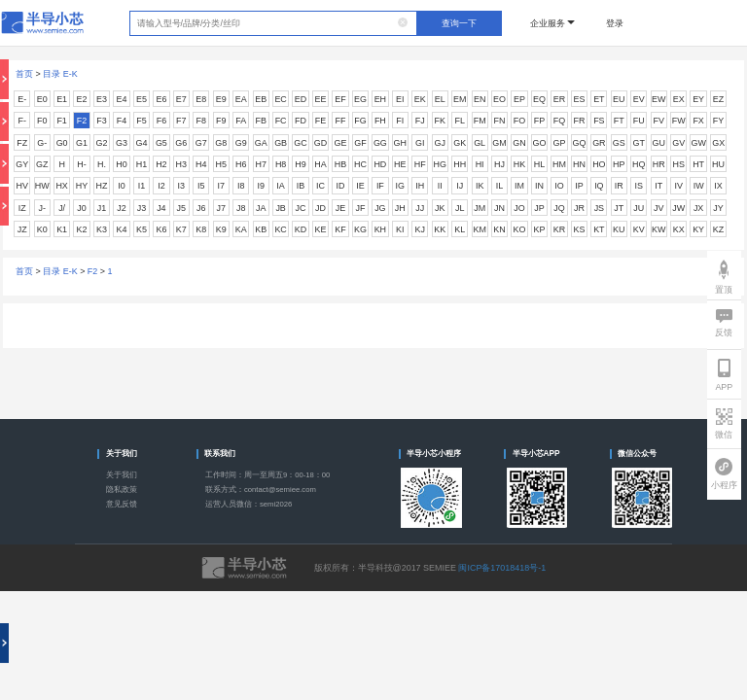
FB (260, 121)
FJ (420, 121)
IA (280, 186)
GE (340, 143)
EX (679, 99)
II (440, 186)
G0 (62, 143)
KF (340, 229)
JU (639, 208)
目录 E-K (60, 74)
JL (460, 208)
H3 (181, 164)
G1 (82, 143)
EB (261, 99)
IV (678, 186)
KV (639, 229)
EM (460, 99)
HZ (102, 186)
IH (420, 186)
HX (61, 186)
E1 (62, 99)
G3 (122, 143)
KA (241, 229)
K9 (221, 229)
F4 (122, 121)
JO (519, 208)
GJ (440, 143)
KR (559, 229)
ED (301, 99)
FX (698, 121)
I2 (161, 186)
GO (540, 143)
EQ (539, 99)
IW (699, 186)
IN (539, 186)
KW (658, 229)
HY (82, 186)
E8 (201, 99)
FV (658, 121)
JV (658, 208)
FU (639, 121)
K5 (142, 229)
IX (718, 186)
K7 (181, 229)
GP (559, 143)
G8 (221, 143)
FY (718, 121)
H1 (142, 164)
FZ (22, 143)
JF (360, 208)
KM (479, 229)
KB (261, 229)
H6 (241, 164)
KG (360, 229)
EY (698, 99)
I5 (201, 186)
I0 (121, 186)
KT (599, 229)
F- (21, 121)
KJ (420, 229)
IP (579, 186)
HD (380, 164)
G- (42, 143)
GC (300, 143)
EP (519, 99)
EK (420, 99)
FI (400, 121)
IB (301, 186)
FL (459, 121)
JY (718, 208)
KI (400, 229)
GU (658, 143)
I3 (181, 186)
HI (480, 164)
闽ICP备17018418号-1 (502, 568)
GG (380, 143)
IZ (22, 208)
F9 (221, 121)
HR (659, 164)
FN (500, 121)
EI (400, 99)
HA (320, 164)
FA (241, 121)
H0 (121, 164)
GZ (42, 164)
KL (460, 229)
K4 (122, 229)
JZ (22, 229)
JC (301, 208)
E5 (142, 99)
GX (718, 143)
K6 (161, 229)
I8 (241, 186)
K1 (62, 229)
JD (320, 208)
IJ (460, 186)
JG (380, 208)
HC (360, 164)
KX (679, 229)
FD (301, 121)
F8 (201, 121)
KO (520, 229)
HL (539, 164)
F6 (161, 121)
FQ (559, 121)
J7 (221, 208)
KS (579, 229)
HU (718, 164)
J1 (102, 208)
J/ (62, 208)
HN (579, 164)
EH (380, 99)
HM (559, 164)
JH (400, 208)
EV (639, 99)
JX (698, 208)
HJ (499, 164)
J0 (81, 208)
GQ (579, 143)
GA (261, 143)
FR (579, 121)
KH (380, 229)
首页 (24, 74)
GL (480, 143)
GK (460, 143)
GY (22, 164)
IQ (599, 186)
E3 (102, 99)
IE (360, 186)
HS (678, 164)
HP (619, 164)
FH (380, 121)
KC (280, 229)
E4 (122, 99)
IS (639, 186)
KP (540, 229)
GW (698, 143)
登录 (615, 23)
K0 (42, 229)
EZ (718, 99)
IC (320, 186)
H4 (201, 164)
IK (480, 186)
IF (380, 186)
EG (360, 99)
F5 (141, 121)
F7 (181, 121)
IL (499, 186)
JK (440, 208)
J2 (121, 208)
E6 (161, 99)
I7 (221, 186)
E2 (82, 99)
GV (678, 143)
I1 (142, 186)
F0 (42, 121)
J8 (241, 208)
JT (619, 208)
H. (102, 164)
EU (619, 99)
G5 (161, 143)
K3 (102, 229)
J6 (201, 208)
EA (241, 99)
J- (41, 208)
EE (321, 99)
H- (81, 164)
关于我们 (122, 475)
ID (340, 186)
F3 (101, 121)
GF (360, 143)
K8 (201, 229)
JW (678, 208)
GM (499, 143)
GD (320, 143)
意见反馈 (122, 504)
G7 (201, 143)
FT (619, 121)
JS (599, 208)
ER (559, 99)
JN (499, 208)
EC (280, 99)
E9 (221, 99)
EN (480, 99)
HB (340, 164)
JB (280, 208)
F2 (82, 121)
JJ (420, 208)
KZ (718, 229)
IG (400, 186)
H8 (281, 164)
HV (21, 186)
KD (301, 229)
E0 (42, 99)
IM (519, 186)
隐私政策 (122, 490)
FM (480, 121)
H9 (300, 164)
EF (340, 99)
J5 (181, 208)
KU (619, 229)
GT (639, 143)
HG (440, 164)
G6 (181, 143)
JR (579, 208)
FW (679, 121)
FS (599, 121)
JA (261, 208)
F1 (61, 121)
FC (281, 121)
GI (420, 143)
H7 (260, 164)
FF (340, 121)
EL (440, 99)
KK (440, 229)
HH (460, 164)
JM (480, 208)
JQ (559, 208)
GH (400, 143)
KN (499, 229)
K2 (82, 229)
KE (321, 229)
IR (619, 186)
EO (499, 99)
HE (400, 164)
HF (420, 164)
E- (22, 99)
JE (340, 208)
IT (658, 186)
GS (619, 143)
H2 (161, 164)
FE (320, 121)
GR (599, 143)
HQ (639, 164)
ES (579, 99)
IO (559, 186)
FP (539, 121)
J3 (142, 208)
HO (599, 164)
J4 (161, 208)
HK (519, 164)
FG (360, 121)
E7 (181, 99)
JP (539, 208)
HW (42, 186)
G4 (141, 143)
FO (519, 121)
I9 (260, 186)
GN (519, 143)
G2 (102, 143)
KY (698, 229)
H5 (221, 164)
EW (658, 99)
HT (698, 164)
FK (440, 121)
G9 (241, 143)
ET (599, 99)
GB (281, 143)
